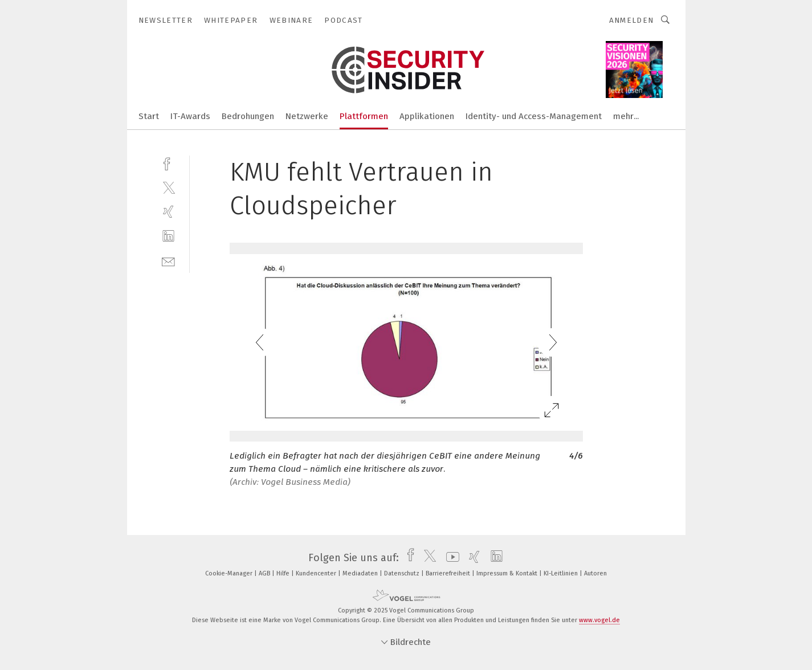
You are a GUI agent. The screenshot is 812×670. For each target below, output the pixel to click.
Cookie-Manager (230, 573)
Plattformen (364, 116)
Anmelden (632, 20)
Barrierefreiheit (449, 573)
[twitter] (168, 187)
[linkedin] (168, 236)
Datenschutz (403, 573)
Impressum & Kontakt (508, 573)
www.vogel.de (599, 620)
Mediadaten (361, 573)
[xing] (168, 212)
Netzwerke (307, 116)
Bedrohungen (248, 116)
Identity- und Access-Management (534, 116)
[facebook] (168, 163)
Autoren (595, 573)
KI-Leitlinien (562, 573)
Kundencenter (317, 573)
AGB (265, 573)
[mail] (168, 261)
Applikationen (427, 116)
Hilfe (284, 573)
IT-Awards (190, 116)
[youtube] (450, 558)
